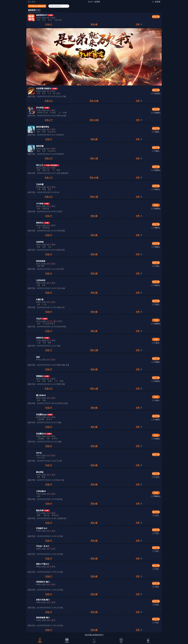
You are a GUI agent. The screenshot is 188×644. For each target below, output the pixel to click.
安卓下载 (156, 17)
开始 (156, 205)
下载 (156, 320)
